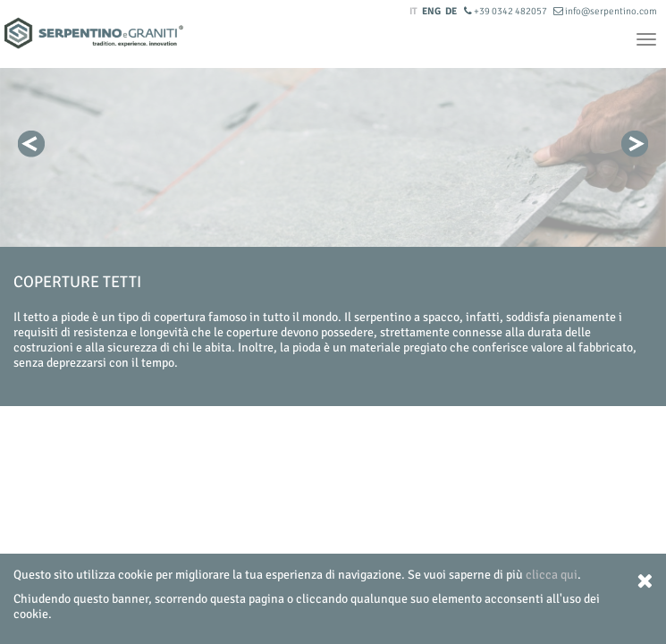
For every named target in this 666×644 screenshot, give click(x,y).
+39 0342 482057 (506, 11)
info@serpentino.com (605, 11)
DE (451, 11)
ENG (431, 11)
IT (413, 11)
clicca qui (552, 575)
